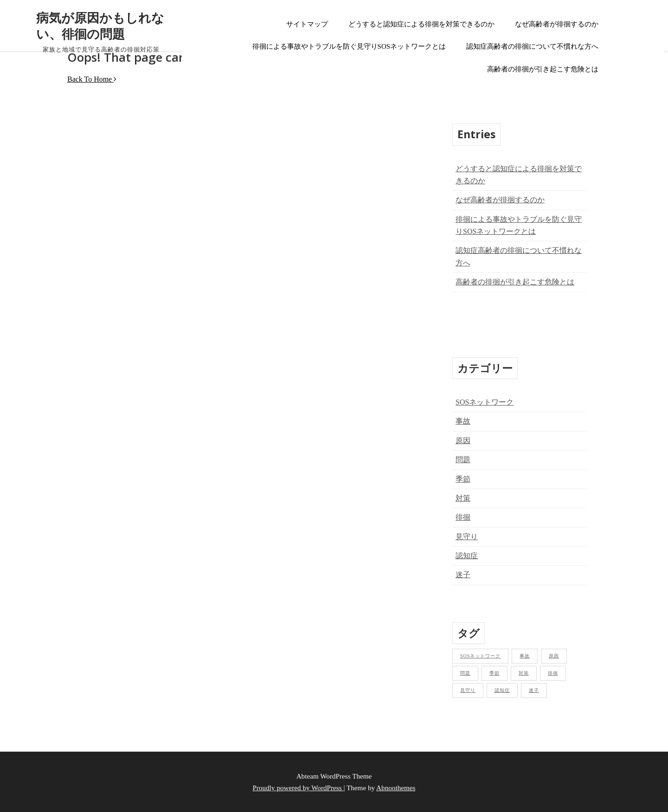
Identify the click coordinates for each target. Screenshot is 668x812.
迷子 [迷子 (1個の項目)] (534, 690)
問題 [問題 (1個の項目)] (465, 673)
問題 (463, 460)
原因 (463, 441)
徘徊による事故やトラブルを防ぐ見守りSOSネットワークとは (349, 46)
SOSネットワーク (485, 402)
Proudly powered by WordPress (298, 788)
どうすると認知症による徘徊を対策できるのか (421, 24)
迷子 (463, 575)
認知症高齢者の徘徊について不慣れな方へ (532, 46)
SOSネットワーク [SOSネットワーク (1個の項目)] (480, 656)
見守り (467, 537)
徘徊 (463, 517)
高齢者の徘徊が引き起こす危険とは (543, 69)
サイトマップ (307, 24)
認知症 (467, 556)
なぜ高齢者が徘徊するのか (557, 24)
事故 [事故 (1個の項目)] (525, 656)
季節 (463, 479)
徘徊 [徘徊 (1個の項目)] (553, 673)
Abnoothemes (396, 788)
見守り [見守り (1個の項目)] (468, 690)
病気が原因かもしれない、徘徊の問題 (100, 26)
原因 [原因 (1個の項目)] (554, 656)
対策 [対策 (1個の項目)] (524, 673)
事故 (463, 421)
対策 (463, 498)
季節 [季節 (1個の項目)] (495, 673)
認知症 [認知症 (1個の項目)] (502, 690)
